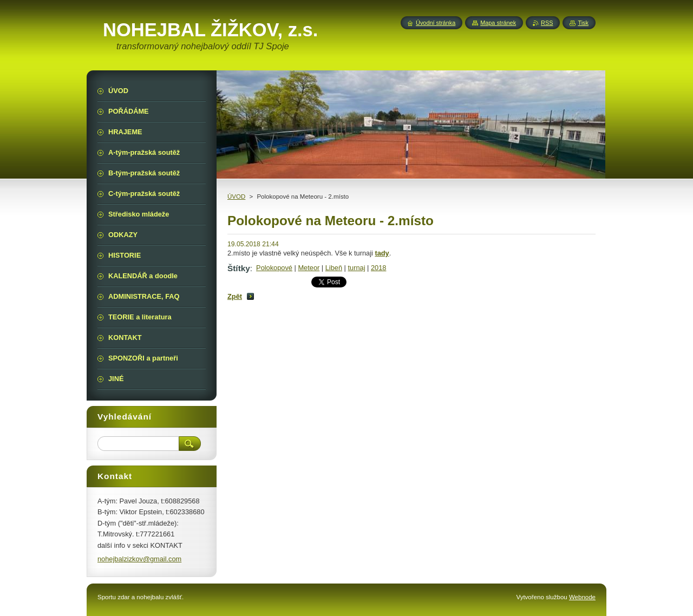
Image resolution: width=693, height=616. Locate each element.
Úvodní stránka (436, 23)
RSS (547, 23)
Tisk (583, 23)
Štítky (239, 268)
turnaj (357, 268)
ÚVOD (236, 196)
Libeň (334, 268)
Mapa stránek (498, 23)
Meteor (309, 268)
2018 (378, 268)
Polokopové (274, 268)
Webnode (582, 597)
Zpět (235, 296)
